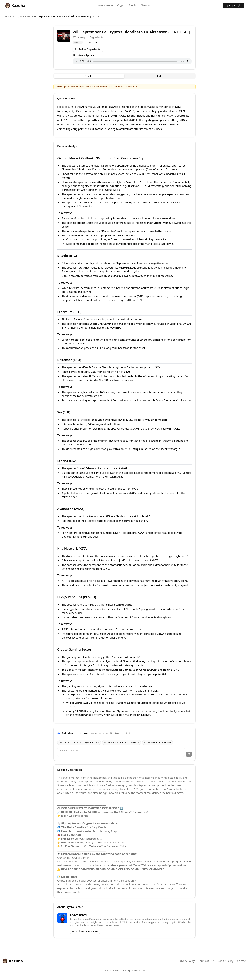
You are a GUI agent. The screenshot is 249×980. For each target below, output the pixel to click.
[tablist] (124, 76)
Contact (242, 961)
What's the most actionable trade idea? (121, 743)
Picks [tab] (160, 76)
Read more (132, 87)
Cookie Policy (226, 961)
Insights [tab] (89, 76)
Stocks (133, 5)
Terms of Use (206, 961)
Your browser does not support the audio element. (132, 61)
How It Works (105, 5)
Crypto (121, 5)
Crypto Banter (23, 16)
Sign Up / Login (233, 5)
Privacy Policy (187, 961)
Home (8, 16)
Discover (145, 5)
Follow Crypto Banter (88, 49)
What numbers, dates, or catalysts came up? (79, 743)
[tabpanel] (124, 422)
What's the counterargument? (158, 743)
